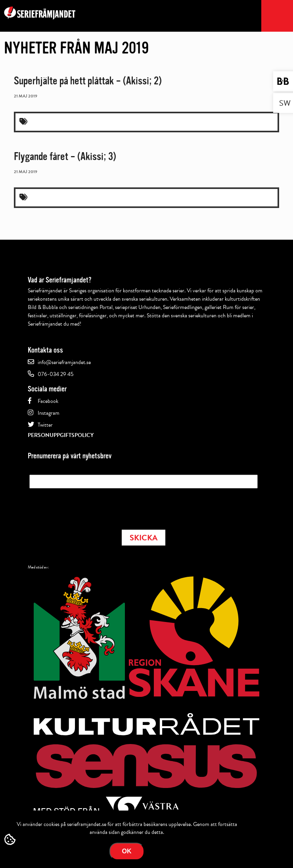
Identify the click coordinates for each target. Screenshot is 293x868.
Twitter (45, 425)
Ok (127, 851)
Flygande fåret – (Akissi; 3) (65, 156)
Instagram (49, 413)
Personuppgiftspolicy (61, 435)
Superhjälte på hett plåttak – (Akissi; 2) (88, 81)
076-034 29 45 (56, 374)
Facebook (48, 401)
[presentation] (90, 507)
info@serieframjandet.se (64, 362)
